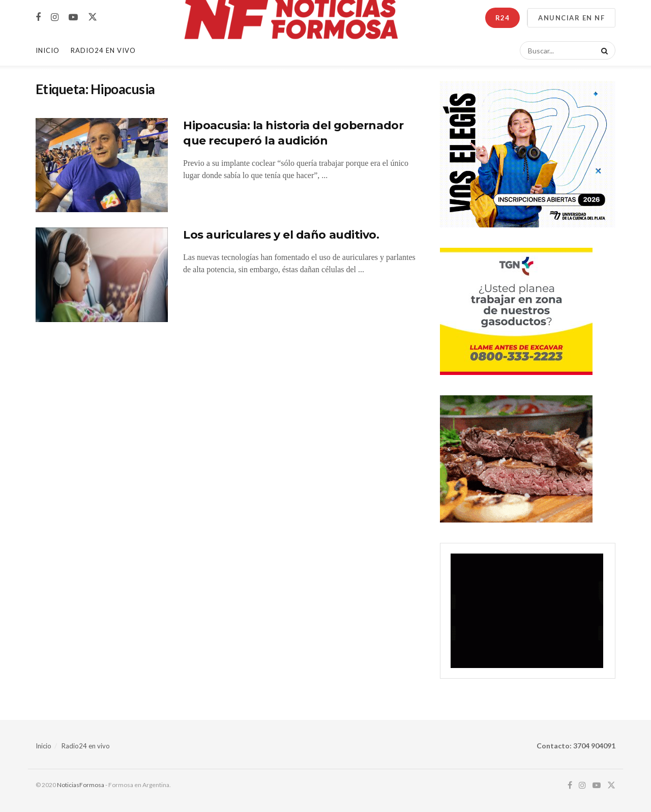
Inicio (48, 50)
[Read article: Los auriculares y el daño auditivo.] (102, 275)
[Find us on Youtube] (73, 18)
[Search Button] (603, 50)
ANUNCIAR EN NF (571, 18)
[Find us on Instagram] (55, 18)
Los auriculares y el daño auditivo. (281, 235)
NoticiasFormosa (81, 785)
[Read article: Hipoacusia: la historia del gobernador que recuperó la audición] (102, 165)
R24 (502, 18)
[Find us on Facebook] (38, 18)
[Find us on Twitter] (93, 17)
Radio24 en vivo (86, 746)
